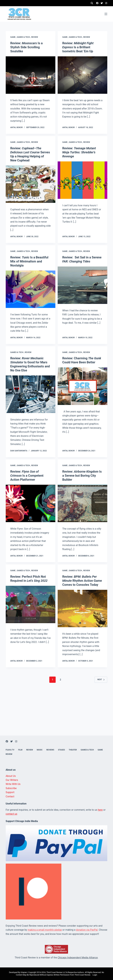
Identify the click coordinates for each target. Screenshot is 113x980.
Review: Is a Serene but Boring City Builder (82, 476)
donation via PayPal (87, 930)
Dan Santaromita (19, 451)
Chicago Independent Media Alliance (78, 958)
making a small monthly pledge (45, 930)
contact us (12, 814)
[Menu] (106, 14)
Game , (14, 37)
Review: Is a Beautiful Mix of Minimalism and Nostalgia (29, 261)
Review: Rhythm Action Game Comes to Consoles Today (82, 581)
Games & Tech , (24, 37)
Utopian (24, 972)
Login (95, 975)
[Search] (92, 3)
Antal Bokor (17, 127)
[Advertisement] (57, 714)
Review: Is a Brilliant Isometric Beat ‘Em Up (78, 47)
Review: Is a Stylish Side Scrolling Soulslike (27, 47)
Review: (79, 152)
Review (35, 37)
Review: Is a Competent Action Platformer (27, 476)
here (100, 810)
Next (101, 680)
